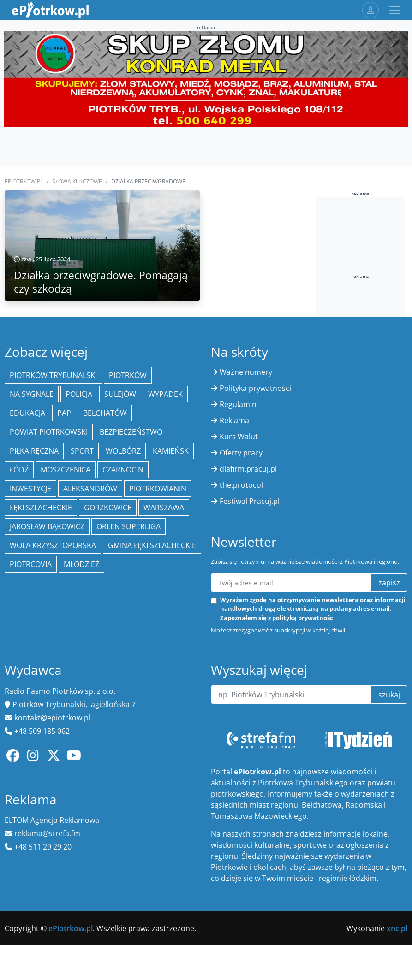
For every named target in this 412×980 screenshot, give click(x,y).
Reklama (234, 420)
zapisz (389, 583)
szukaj (389, 695)
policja (79, 394)
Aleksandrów (90, 489)
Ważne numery (246, 372)
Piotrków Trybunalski (53, 375)
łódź (19, 470)
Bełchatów (105, 413)
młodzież (81, 564)
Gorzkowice (108, 508)
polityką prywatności (304, 618)
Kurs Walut (239, 437)
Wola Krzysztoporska (53, 545)
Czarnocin (123, 470)
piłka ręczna (34, 451)
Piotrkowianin (158, 489)
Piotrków (128, 375)
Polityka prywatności (255, 388)
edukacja (27, 413)
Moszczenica (66, 470)
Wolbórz (123, 451)
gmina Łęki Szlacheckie (152, 545)
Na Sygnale (32, 394)
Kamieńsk (171, 451)
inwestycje (30, 489)
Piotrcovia (31, 564)
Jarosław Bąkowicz (47, 526)
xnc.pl (397, 928)
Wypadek (165, 394)
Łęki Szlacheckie (41, 508)
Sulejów (120, 394)
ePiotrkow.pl (24, 181)
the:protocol (241, 485)
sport (82, 451)
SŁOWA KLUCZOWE (77, 181)
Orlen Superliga (128, 526)
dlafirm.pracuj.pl (248, 469)
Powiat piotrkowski (49, 432)
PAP (64, 413)
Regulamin (238, 404)
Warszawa (164, 508)
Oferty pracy (241, 453)
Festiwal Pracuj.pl (250, 501)
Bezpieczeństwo (131, 432)
